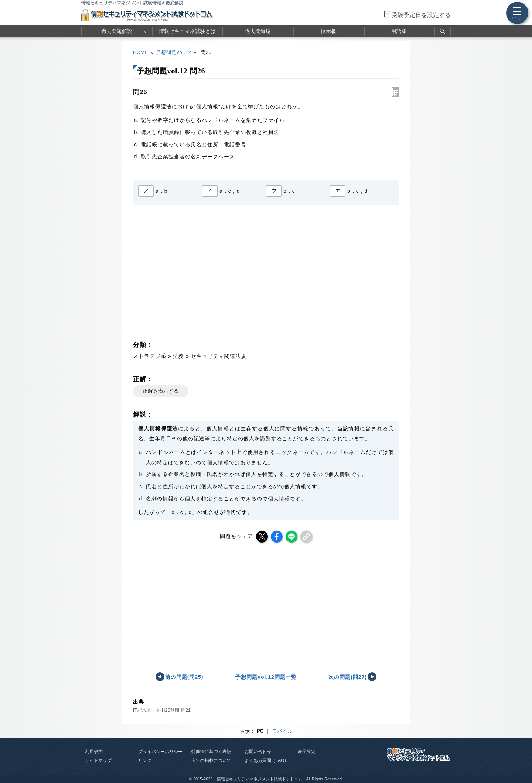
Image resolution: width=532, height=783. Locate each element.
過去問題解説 (117, 31)
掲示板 (328, 31)
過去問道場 (258, 31)
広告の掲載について (211, 760)
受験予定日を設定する (421, 15)
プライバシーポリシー (160, 752)
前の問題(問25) (184, 677)
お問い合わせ (258, 752)
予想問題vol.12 (173, 52)
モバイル (282, 731)
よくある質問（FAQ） (267, 760)
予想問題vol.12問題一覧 (266, 677)
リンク (145, 760)
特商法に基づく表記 (211, 752)
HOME (141, 52)
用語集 (399, 31)
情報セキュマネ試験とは (187, 31)
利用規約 (94, 752)
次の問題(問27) (348, 677)
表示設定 (307, 752)
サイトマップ (98, 760)
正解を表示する (161, 391)
